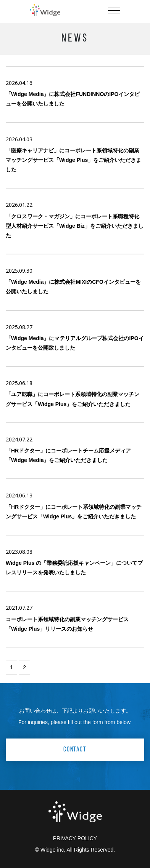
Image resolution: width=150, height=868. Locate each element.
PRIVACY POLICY (75, 838)
